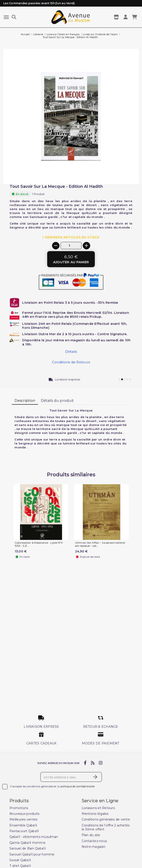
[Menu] (6, 17)
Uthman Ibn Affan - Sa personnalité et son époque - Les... (100, 544)
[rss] (93, 763)
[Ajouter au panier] (71, 259)
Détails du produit (57, 401)
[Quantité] (71, 246)
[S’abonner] (95, 777)
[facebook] (85, 763)
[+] (86, 246)
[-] (56, 246)
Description (25, 401)
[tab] (25, 401)
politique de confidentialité (78, 787)
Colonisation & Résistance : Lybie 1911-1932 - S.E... (39, 544)
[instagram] (101, 763)
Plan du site (91, 835)
